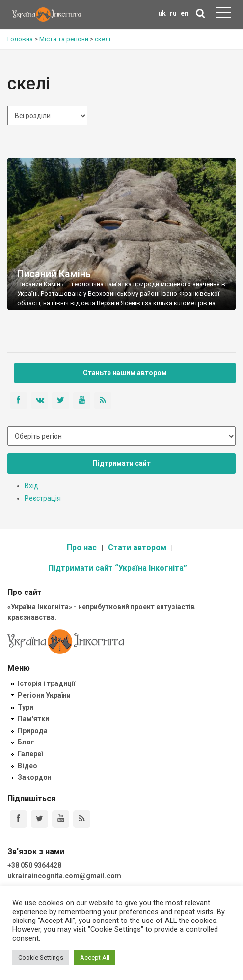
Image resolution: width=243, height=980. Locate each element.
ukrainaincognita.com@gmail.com (64, 876)
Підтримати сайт (122, 463)
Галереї (30, 754)
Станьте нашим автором (125, 373)
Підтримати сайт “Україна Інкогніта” (118, 568)
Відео (27, 766)
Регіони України (44, 695)
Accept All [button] (95, 958)
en (185, 13)
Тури (26, 707)
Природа (33, 731)
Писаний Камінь (54, 274)
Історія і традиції (46, 683)
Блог (26, 742)
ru (173, 13)
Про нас (82, 548)
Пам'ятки (33, 719)
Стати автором (137, 548)
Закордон (35, 777)
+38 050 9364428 (34, 865)
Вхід (31, 486)
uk (162, 13)
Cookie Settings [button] (41, 958)
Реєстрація (43, 498)
